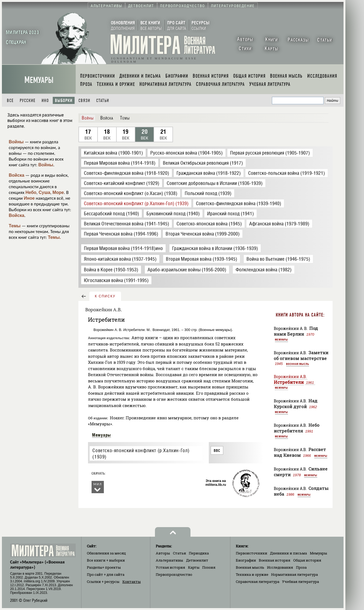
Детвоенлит (197, 560)
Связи (84, 101)
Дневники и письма (288, 553)
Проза (301, 567)
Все (10, 101)
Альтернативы (169, 560)
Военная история (275, 560)
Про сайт (106, 574)
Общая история (307, 560)
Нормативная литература (294, 574)
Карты (194, 567)
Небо (31, 192)
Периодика (199, 553)
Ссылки (103, 582)
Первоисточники (252, 553)
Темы (15, 226)
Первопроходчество (174, 574)
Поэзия (209, 567)
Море (58, 192)
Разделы (104, 567)
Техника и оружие (252, 574)
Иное (29, 198)
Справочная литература (258, 582)
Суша (44, 192)
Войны (16, 142)
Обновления (106, 553)
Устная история (170, 567)
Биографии (246, 560)
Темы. (54, 237)
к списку (105, 296)
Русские (28, 101)
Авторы (163, 553)
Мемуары (39, 80)
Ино (45, 101)
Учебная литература (300, 582)
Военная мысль (298, 364)
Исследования (280, 567)
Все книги (106, 560)
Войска (17, 175)
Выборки (64, 101)
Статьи (103, 101)
